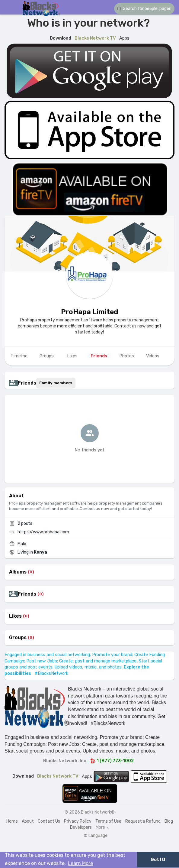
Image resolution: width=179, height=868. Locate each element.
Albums (18, 572)
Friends (27, 594)
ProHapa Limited (89, 312)
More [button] (102, 827)
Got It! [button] (158, 860)
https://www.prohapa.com (43, 532)
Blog (169, 821)
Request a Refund (143, 821)
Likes (15, 616)
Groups (18, 638)
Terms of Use (108, 821)
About (28, 821)
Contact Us (49, 821)
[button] (144, 9)
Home (12, 821)
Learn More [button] (80, 863)
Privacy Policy (78, 821)
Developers (81, 827)
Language (96, 836)
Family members (56, 383)
